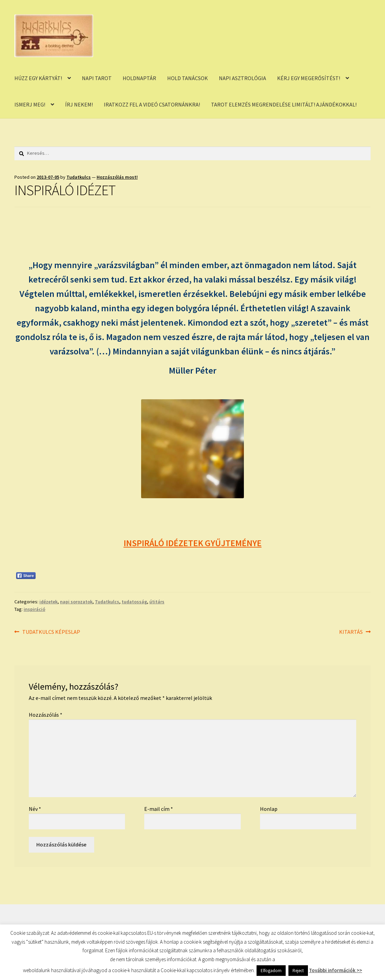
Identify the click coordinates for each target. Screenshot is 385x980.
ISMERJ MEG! (30, 104)
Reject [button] (298, 971)
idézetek (48, 602)
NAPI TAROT (97, 78)
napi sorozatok (76, 602)
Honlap (269, 809)
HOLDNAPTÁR (139, 78)
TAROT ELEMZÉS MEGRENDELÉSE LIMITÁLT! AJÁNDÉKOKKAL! (284, 104)
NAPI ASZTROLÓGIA (243, 78)
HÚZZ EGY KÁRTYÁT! (38, 78)
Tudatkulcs (79, 177)
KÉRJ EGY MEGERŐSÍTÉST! (309, 78)
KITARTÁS (351, 632)
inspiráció (34, 609)
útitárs (157, 602)
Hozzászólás (46, 715)
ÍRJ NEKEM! (79, 104)
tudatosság (134, 602)
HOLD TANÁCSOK (188, 78)
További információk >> (336, 970)
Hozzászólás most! (117, 177)
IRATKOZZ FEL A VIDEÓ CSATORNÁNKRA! (152, 104)
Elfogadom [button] (271, 971)
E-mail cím (159, 809)
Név (35, 809)
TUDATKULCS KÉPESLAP (51, 632)
